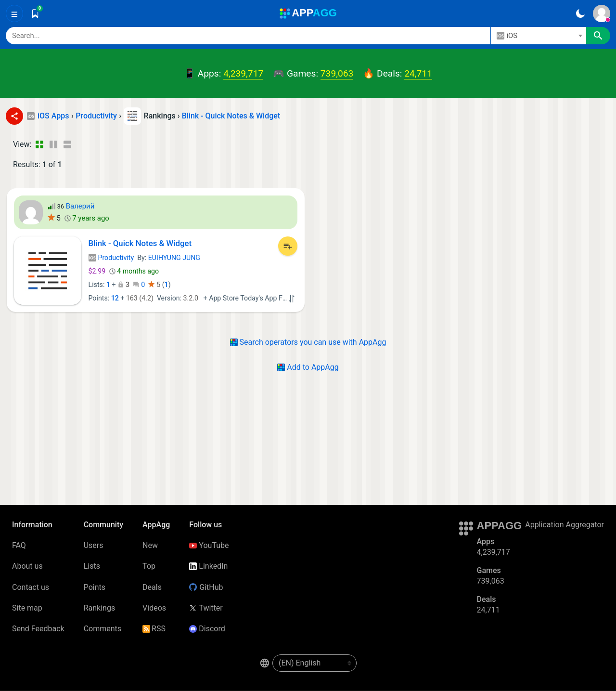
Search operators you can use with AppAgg (308, 342)
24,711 (418, 73)
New (150, 545)
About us (27, 566)
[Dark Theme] (580, 13)
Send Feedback (38, 629)
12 (115, 298)
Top (149, 566)
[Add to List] (288, 246)
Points (95, 587)
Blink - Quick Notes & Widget (231, 116)
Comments (103, 629)
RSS (154, 629)
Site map (27, 608)
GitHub (206, 587)
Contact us (31, 587)
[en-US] (314, 663)
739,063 (337, 73)
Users (94, 545)
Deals (152, 587)
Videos (154, 608)
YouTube (209, 545)
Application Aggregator (565, 525)
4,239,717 (243, 73)
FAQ (19, 545)
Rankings (99, 608)
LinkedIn (208, 566)
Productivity (111, 258)
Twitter (206, 608)
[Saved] (35, 13)
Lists (92, 566)
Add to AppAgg (308, 367)
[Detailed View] (53, 144)
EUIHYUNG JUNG (174, 258)
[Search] (248, 36)
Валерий (80, 206)
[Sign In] (602, 13)
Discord (207, 629)
